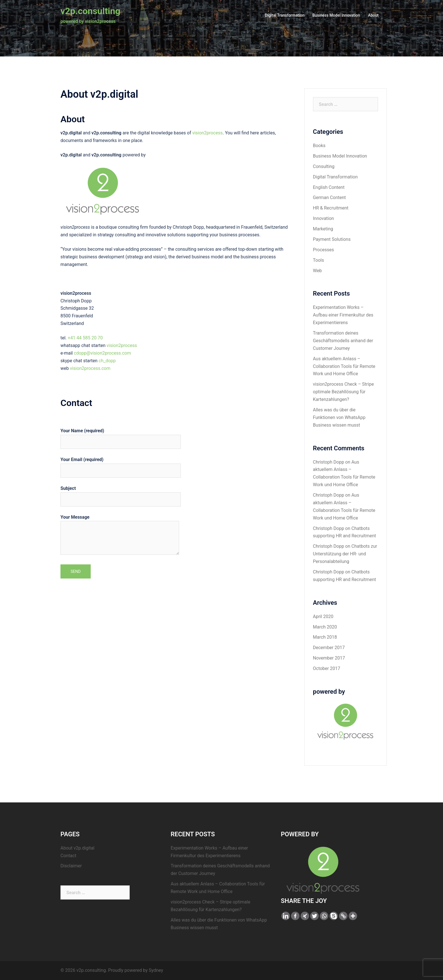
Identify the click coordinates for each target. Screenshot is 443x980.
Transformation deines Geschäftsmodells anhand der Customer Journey (343, 341)
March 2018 (325, 637)
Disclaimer (71, 866)
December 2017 (329, 648)
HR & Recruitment (331, 208)
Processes (324, 250)
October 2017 (327, 668)
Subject (121, 494)
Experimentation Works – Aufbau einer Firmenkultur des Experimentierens (343, 315)
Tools (319, 260)
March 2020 (325, 627)
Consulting (324, 166)
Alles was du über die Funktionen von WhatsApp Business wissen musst (339, 417)
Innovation (323, 218)
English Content (329, 187)
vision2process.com (90, 368)
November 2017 (329, 658)
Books (319, 146)
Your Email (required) (121, 465)
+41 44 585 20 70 (85, 338)
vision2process (207, 133)
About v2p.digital (77, 848)
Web (317, 271)
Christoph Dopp (329, 462)
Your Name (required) (121, 436)
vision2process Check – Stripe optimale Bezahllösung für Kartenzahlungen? (344, 392)
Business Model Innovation (336, 15)
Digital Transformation (285, 15)
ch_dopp (107, 361)
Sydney (156, 970)
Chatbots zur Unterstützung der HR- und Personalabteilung (345, 554)
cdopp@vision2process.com (102, 353)
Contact (68, 856)
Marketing (323, 229)
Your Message (120, 535)
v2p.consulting (90, 11)
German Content (330, 197)
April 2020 (323, 616)
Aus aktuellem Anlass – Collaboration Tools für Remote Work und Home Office (344, 366)
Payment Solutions (332, 239)
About (373, 15)
